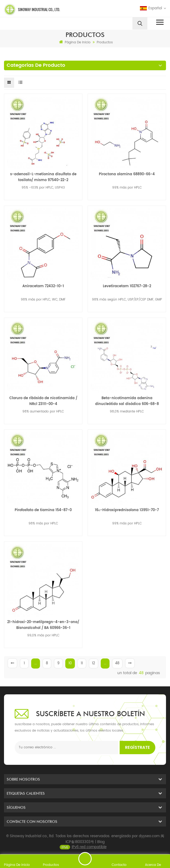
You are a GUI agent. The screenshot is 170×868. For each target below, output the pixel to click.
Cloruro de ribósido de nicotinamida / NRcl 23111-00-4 (43, 401)
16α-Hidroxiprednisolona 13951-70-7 (127, 510)
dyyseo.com (149, 844)
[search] (140, 23)
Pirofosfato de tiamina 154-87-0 (43, 510)
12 (94, 663)
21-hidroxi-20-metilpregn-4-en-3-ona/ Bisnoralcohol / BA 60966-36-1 (43, 625)
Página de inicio (75, 42)
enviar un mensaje (85, 859)
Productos (105, 42)
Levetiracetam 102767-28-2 (127, 286)
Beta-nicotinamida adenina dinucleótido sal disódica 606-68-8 (127, 401)
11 (82, 663)
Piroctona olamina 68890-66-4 (127, 174)
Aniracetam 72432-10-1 (43, 286)
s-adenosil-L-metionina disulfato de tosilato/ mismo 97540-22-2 (43, 177)
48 (117, 663)
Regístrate (137, 748)
